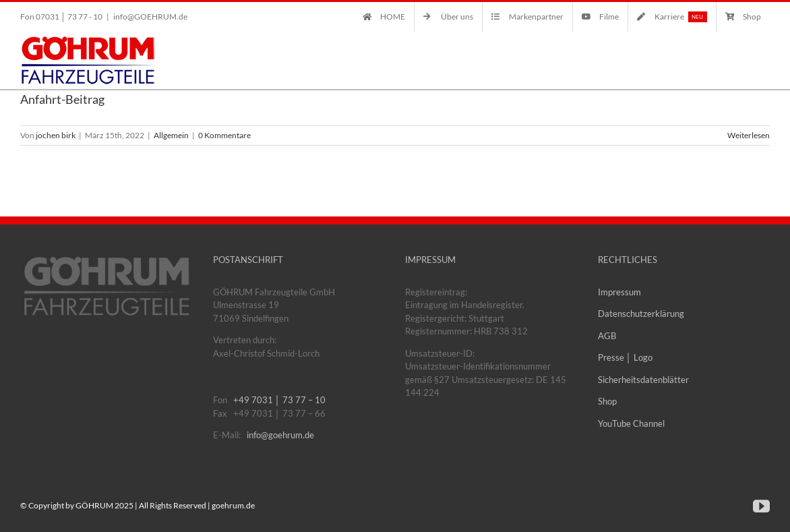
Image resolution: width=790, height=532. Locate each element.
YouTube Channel (631, 423)
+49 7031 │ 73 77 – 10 (279, 400)
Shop (607, 401)
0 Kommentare (224, 135)
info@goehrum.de (280, 435)
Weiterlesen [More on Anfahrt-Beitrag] (749, 135)
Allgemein (171, 135)
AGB (607, 336)
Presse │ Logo (625, 357)
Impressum (619, 292)
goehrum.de (233, 505)
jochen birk (56, 135)
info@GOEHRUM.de (150, 17)
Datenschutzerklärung (641, 314)
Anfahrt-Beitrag (62, 99)
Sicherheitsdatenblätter (643, 380)
